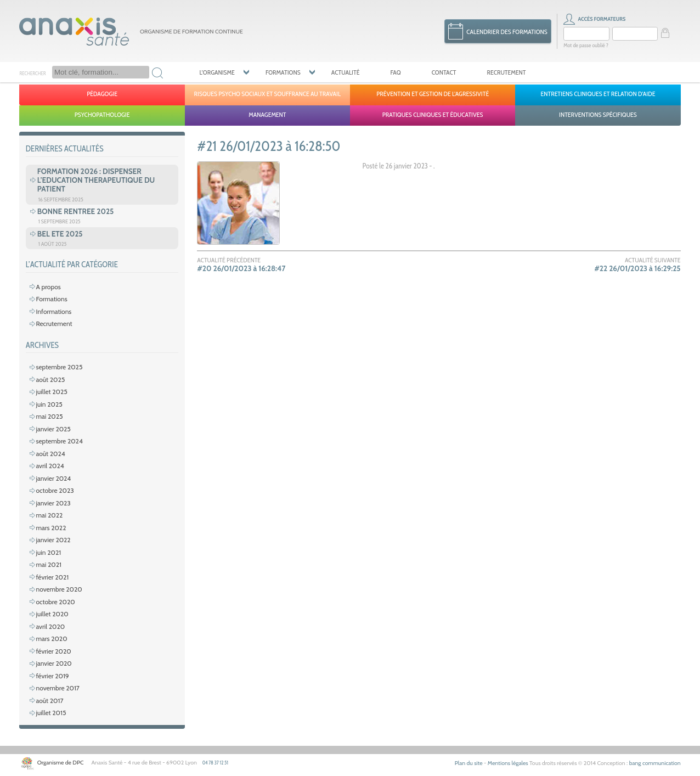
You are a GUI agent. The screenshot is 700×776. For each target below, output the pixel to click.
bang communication (655, 763)
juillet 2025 (51, 392)
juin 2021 (48, 552)
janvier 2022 (53, 540)
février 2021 (52, 577)
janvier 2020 (53, 663)
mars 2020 (51, 639)
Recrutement (507, 72)
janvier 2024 (53, 478)
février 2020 (53, 651)
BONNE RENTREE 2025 (76, 211)
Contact (444, 72)
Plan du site (469, 763)
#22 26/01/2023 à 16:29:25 (637, 268)
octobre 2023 (55, 490)
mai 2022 (49, 515)
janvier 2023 (53, 503)
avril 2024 (50, 466)
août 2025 (50, 379)
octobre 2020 (55, 602)
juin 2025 (49, 404)
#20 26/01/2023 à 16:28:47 (241, 268)
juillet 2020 (52, 614)
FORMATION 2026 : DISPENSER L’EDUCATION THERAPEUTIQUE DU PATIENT (96, 180)
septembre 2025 (59, 367)
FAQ (396, 72)
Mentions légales (508, 763)
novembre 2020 (59, 589)
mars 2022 (51, 528)
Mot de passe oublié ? (586, 45)
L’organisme (217, 72)
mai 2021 (48, 564)
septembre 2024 (59, 441)
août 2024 (50, 454)
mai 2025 (49, 416)
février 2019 (52, 676)
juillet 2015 (51, 713)
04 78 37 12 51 (215, 763)
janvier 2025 (53, 429)
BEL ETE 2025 (60, 234)
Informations (53, 311)
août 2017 (49, 701)
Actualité (346, 72)
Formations (283, 72)
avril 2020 (50, 626)
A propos (48, 287)
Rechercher (32, 73)
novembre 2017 (57, 688)
